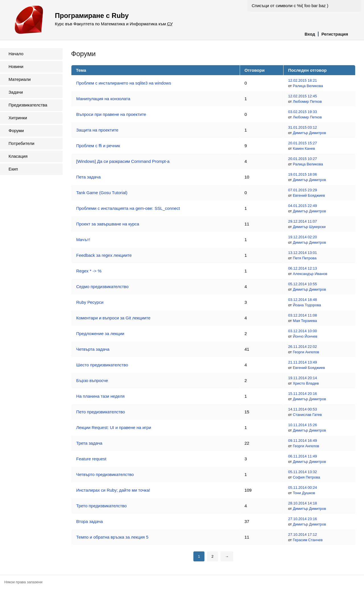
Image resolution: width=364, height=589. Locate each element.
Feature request (91, 459)
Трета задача (89, 443)
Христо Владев (306, 383)
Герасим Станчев (308, 540)
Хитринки (18, 118)
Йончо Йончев (305, 336)
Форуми (16, 131)
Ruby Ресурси (90, 302)
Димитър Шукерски (309, 227)
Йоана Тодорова (307, 305)
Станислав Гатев (307, 415)
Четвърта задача (93, 349)
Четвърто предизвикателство (105, 474)
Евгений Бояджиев (309, 195)
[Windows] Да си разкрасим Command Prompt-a (123, 161)
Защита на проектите (97, 130)
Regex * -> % (89, 271)
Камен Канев (304, 148)
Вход (310, 34)
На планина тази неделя (100, 396)
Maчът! (83, 240)
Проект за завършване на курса (108, 224)
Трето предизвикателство (101, 506)
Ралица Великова (308, 86)
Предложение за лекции (100, 334)
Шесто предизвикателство (102, 365)
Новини (16, 66)
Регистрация (335, 34)
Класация (18, 156)
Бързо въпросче (92, 380)
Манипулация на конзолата (103, 99)
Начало (16, 54)
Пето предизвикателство (101, 412)
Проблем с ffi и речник (98, 146)
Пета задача (88, 177)
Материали (20, 79)
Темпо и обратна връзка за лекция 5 (112, 537)
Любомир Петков (307, 101)
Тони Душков (304, 493)
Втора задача (90, 521)
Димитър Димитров (310, 133)
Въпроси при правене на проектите (111, 114)
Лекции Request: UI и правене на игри (114, 427)
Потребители (21, 143)
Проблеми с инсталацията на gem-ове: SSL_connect (128, 208)
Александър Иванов (310, 274)
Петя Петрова (305, 258)
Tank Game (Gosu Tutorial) (102, 193)
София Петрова (307, 477)
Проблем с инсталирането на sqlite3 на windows (124, 83)
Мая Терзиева (305, 321)
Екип (13, 169)
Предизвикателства (28, 105)
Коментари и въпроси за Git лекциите (113, 318)
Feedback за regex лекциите (104, 255)
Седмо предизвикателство (102, 287)
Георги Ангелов (306, 352)
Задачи (16, 92)
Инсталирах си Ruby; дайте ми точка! (113, 490)
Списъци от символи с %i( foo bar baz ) (290, 6)
